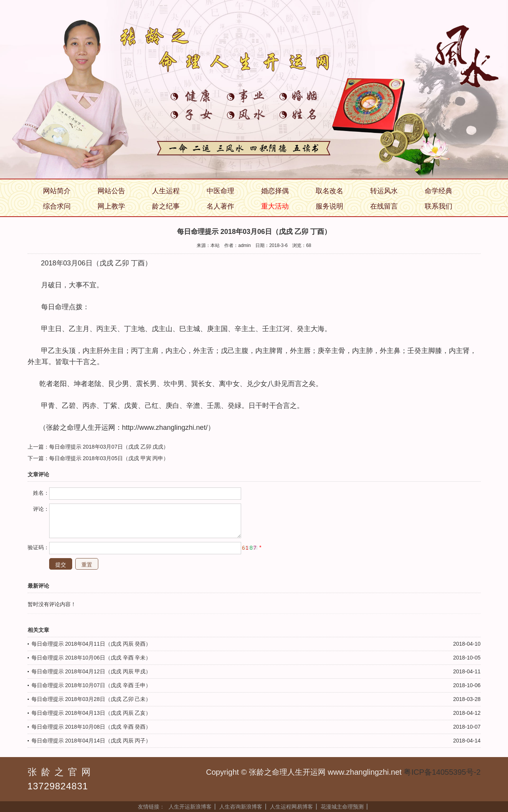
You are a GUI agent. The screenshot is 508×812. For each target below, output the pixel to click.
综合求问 (57, 206)
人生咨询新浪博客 (241, 807)
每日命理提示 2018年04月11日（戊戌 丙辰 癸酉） (91, 644)
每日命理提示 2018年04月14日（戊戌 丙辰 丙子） (91, 741)
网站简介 (57, 191)
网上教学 (111, 206)
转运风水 (384, 191)
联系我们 (439, 206)
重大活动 (275, 206)
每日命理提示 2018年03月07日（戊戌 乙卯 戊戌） (109, 447)
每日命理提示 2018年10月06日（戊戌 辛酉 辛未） (91, 658)
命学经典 (439, 191)
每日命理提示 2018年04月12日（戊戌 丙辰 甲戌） (91, 671)
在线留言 (384, 206)
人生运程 (166, 191)
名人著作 (220, 206)
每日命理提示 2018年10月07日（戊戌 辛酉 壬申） (91, 685)
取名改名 (329, 191)
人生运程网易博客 (291, 807)
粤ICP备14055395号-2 (442, 772)
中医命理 (220, 191)
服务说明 (329, 206)
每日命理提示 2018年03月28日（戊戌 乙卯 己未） (91, 699)
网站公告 (111, 191)
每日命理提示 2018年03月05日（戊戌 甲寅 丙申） (109, 458)
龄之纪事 (166, 206)
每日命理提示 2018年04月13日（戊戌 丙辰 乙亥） (91, 713)
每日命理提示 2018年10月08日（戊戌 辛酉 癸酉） (91, 727)
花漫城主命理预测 (342, 807)
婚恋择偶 (275, 191)
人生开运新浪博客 (190, 807)
